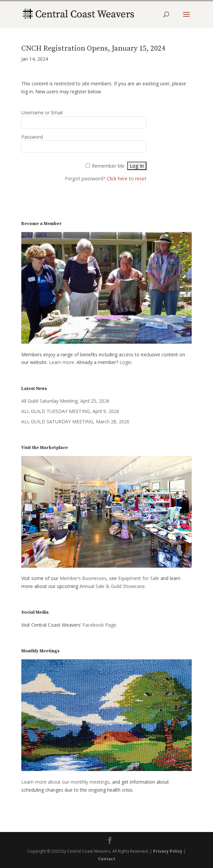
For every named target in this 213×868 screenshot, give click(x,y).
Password (32, 137)
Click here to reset (127, 178)
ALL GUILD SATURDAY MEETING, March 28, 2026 (75, 421)
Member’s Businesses (83, 578)
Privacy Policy (168, 851)
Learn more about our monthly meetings (65, 782)
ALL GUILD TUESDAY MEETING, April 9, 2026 (70, 411)
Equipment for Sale (139, 578)
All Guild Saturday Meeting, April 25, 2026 (65, 401)
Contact (107, 859)
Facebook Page (99, 625)
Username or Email (42, 112)
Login (125, 362)
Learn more (62, 362)
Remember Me (108, 166)
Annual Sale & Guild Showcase (112, 586)
